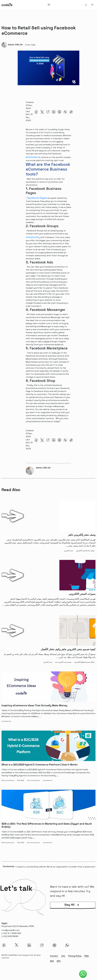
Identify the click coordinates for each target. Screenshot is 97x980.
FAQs (87, 956)
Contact (54, 956)
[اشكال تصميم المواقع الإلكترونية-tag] (85, 662)
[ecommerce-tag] (7, 721)
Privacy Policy (75, 956)
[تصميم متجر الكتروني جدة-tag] (64, 662)
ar (92, 5)
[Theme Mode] (86, 5)
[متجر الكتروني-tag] (69, 550)
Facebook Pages (37, 198)
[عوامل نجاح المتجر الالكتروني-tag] (86, 550)
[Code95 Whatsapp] (83, 974)
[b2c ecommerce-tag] (34, 780)
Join (63, 956)
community (33, 237)
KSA (52, 961)
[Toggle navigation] (49, 5)
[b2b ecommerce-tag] (8, 780)
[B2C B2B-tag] (21, 780)
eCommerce (33, 157)
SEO (59, 961)
